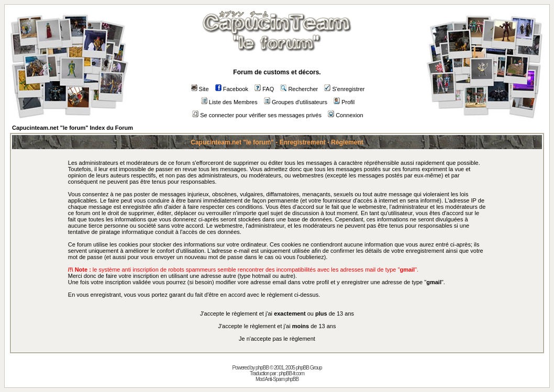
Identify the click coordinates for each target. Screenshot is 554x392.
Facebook (232, 89)
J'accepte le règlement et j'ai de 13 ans (277, 326)
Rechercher (299, 89)
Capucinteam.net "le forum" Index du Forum (73, 128)
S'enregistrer (344, 89)
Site (200, 89)
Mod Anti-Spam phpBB (277, 379)
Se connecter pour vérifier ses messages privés (257, 115)
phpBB (262, 368)
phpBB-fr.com (291, 373)
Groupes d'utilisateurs (296, 102)
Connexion (346, 115)
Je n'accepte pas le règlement (277, 339)
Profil (344, 102)
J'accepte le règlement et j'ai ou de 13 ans (277, 313)
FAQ (264, 89)
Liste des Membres (229, 102)
